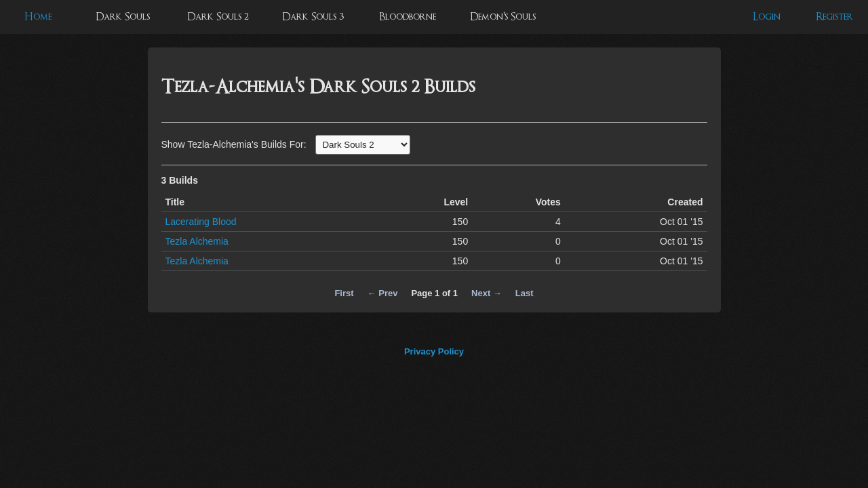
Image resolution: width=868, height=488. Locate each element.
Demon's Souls (503, 17)
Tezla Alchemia (197, 241)
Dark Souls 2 (218, 17)
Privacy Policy (434, 351)
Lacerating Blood (201, 222)
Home (38, 17)
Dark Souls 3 (313, 17)
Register (834, 17)
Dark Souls (123, 17)
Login (767, 17)
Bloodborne (408, 17)
